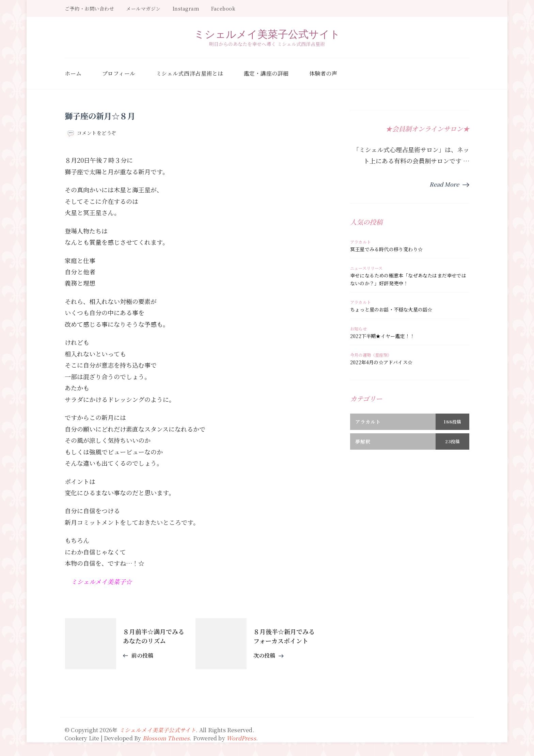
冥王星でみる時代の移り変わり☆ (386, 249)
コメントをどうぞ (97, 133)
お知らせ (358, 329)
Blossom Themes (166, 738)
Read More (444, 184)
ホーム (73, 73)
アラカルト (360, 242)
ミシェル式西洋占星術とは (190, 73)
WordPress (241, 738)
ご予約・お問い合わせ (89, 9)
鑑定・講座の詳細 (266, 73)
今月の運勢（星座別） (371, 355)
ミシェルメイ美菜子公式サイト (267, 34)
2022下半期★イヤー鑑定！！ (382, 336)
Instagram (186, 9)
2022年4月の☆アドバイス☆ (381, 362)
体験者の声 (323, 73)
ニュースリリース (366, 268)
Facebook (223, 9)
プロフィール (119, 73)
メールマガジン (143, 9)
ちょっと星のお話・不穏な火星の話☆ (391, 309)
